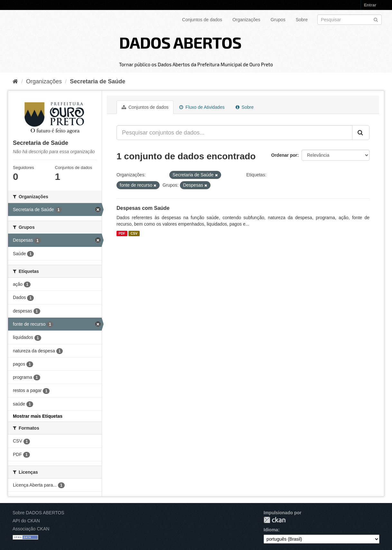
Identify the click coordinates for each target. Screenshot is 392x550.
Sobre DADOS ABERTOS (38, 513)
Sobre (302, 20)
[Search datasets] (350, 20)
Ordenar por (284, 155)
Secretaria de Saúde (98, 81)
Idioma (271, 530)
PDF (122, 233)
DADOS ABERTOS (180, 42)
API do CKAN (26, 521)
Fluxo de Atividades (202, 107)
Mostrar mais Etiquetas (38, 416)
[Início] (15, 81)
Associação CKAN (31, 529)
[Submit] (376, 19)
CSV (134, 233)
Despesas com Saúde (143, 208)
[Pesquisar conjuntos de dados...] (234, 133)
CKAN (275, 520)
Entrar (370, 5)
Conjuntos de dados (202, 20)
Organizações (246, 20)
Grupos (278, 20)
